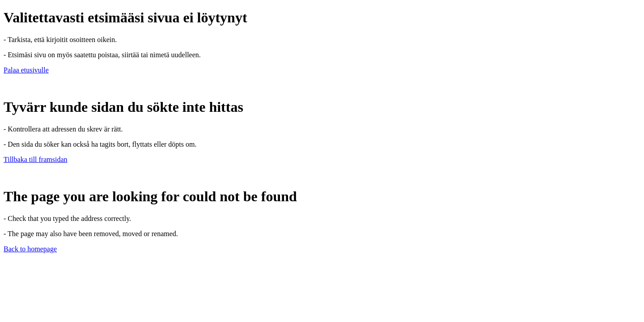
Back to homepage (30, 249)
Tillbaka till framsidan (36, 159)
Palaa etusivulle (26, 70)
